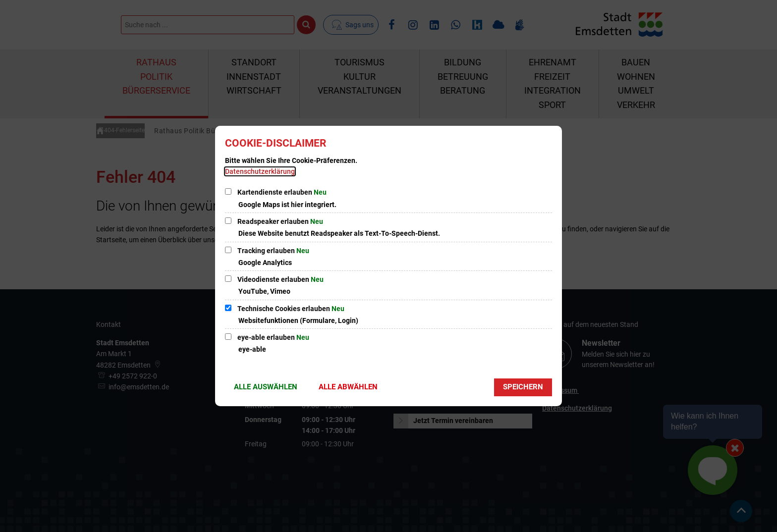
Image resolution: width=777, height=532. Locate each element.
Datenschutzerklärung (260, 171)
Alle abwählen (348, 387)
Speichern (523, 387)
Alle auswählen (266, 387)
